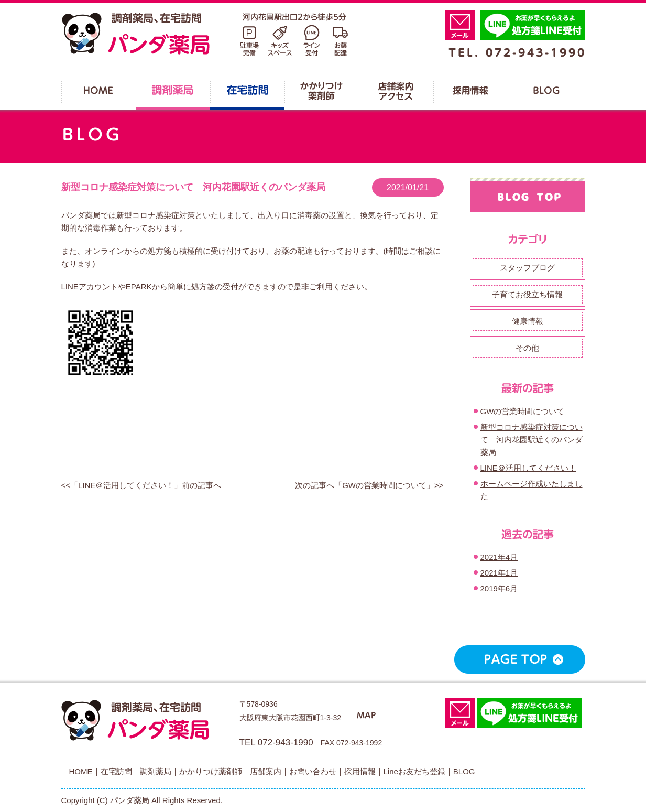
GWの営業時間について (384, 485)
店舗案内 (266, 771)
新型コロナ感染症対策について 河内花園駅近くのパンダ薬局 (193, 187)
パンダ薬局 (205, 34)
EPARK (139, 286)
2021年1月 (499, 573)
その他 (527, 348)
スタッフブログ (527, 268)
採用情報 (360, 771)
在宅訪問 (116, 771)
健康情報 (528, 321)
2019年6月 (499, 588)
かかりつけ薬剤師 (211, 771)
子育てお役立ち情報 (527, 294)
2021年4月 (499, 557)
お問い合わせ (313, 771)
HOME (81, 771)
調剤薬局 (156, 771)
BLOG (464, 771)
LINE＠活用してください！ (126, 485)
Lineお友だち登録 (414, 771)
